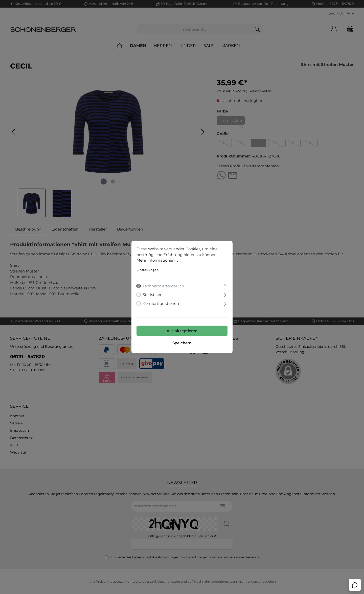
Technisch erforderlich (163, 286)
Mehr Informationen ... (157, 260)
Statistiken (153, 295)
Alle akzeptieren (182, 331)
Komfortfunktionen (161, 303)
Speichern (182, 343)
